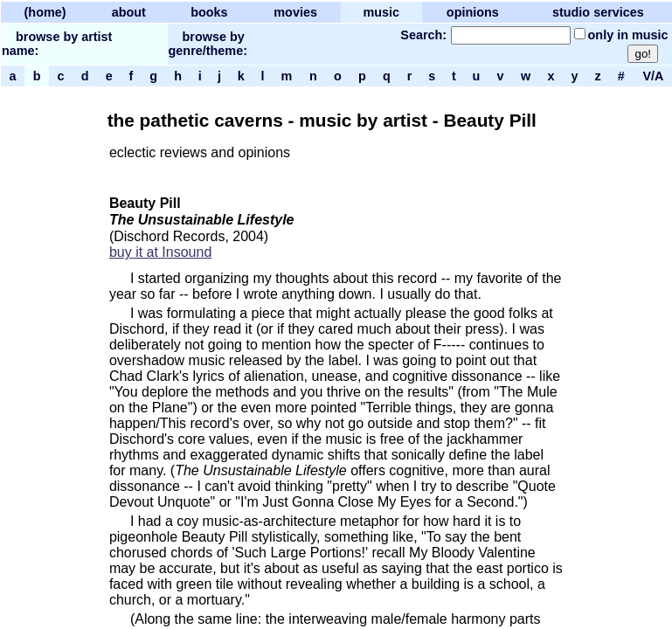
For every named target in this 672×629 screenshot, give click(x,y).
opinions (473, 12)
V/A (652, 76)
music (381, 12)
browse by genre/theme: (208, 44)
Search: (423, 35)
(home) (45, 12)
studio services (598, 12)
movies (295, 12)
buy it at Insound (160, 252)
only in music (628, 35)
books (209, 12)
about (129, 12)
